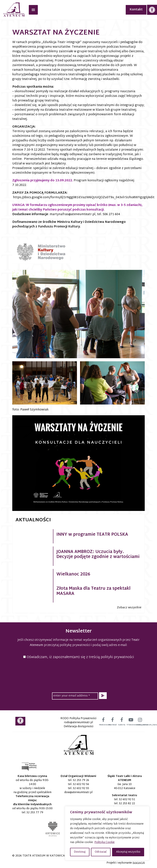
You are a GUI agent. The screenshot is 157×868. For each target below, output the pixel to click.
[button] (103, 696)
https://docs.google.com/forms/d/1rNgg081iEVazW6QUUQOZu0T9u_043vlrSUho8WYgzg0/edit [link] (84, 198)
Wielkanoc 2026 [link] (73, 575)
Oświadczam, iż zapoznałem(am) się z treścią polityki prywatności (79, 657)
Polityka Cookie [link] (105, 842)
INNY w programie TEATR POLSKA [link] (92, 535)
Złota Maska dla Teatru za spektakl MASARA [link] (93, 591)
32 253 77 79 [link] (35, 813)
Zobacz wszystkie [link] (129, 608)
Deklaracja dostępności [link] (78, 727)
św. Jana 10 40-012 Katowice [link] (125, 786)
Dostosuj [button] (80, 852)
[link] (152, 10)
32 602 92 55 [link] (81, 788)
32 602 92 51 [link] (127, 800)
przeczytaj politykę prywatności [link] (67, 645)
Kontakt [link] (136, 10)
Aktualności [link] (33, 520)
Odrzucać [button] (101, 852)
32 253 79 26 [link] (81, 780)
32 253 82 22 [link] (127, 804)
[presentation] (78, 675)
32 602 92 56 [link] (81, 784)
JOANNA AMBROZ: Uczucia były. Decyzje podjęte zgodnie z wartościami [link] (98, 555)
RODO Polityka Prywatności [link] (78, 718)
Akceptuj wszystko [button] (128, 852)
